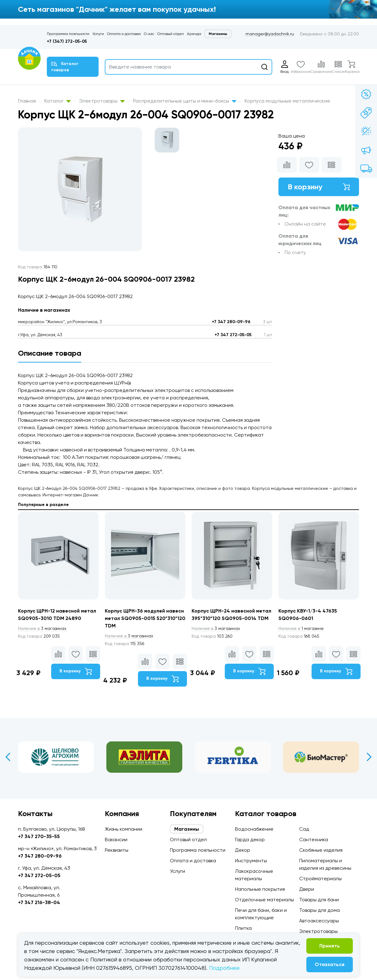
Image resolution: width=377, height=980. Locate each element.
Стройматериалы (320, 879)
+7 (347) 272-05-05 (67, 41)
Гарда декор (250, 839)
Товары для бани (319, 900)
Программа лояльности (68, 34)
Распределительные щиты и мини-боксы (185, 101)
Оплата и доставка (124, 34)
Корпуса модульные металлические (287, 101)
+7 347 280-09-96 (231, 322)
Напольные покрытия (260, 889)
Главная (27, 101)
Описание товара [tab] (50, 353)
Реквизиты (117, 850)
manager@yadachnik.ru (270, 34)
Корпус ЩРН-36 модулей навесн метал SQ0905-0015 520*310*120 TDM (145, 618)
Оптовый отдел (171, 34)
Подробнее (224, 968)
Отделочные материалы (264, 900)
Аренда (194, 34)
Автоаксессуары (319, 921)
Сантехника (314, 839)
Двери (307, 889)
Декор (243, 850)
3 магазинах (42, 628)
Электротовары (102, 101)
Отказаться (330, 964)
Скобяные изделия (321, 850)
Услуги (98, 34)
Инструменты (251, 861)
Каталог (58, 101)
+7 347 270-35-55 (39, 836)
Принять (330, 946)
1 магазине (301, 628)
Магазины (218, 34)
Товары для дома (319, 910)
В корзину (319, 187)
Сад (304, 829)
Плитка (243, 928)
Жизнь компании (124, 829)
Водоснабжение (254, 829)
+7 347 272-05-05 (233, 335)
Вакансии (116, 839)
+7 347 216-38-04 (39, 902)
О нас (149, 34)
